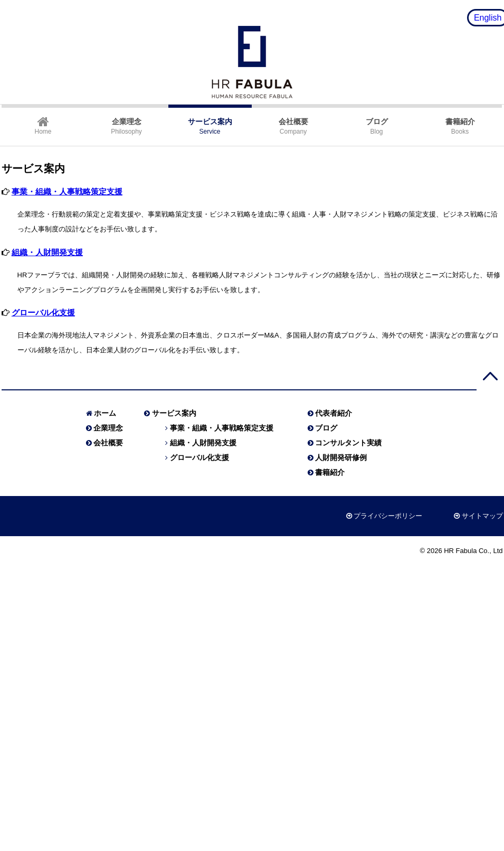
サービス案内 (174, 413)
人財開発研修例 (341, 457)
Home (43, 125)
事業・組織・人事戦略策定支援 (67, 191)
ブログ (326, 428)
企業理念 (108, 428)
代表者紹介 (334, 413)
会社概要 (108, 443)
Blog (377, 126)
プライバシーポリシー (388, 516)
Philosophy (126, 126)
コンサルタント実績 (348, 443)
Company (293, 126)
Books (460, 126)
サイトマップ (482, 516)
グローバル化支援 (43, 312)
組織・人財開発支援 (47, 252)
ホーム (105, 413)
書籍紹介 (330, 472)
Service (210, 126)
